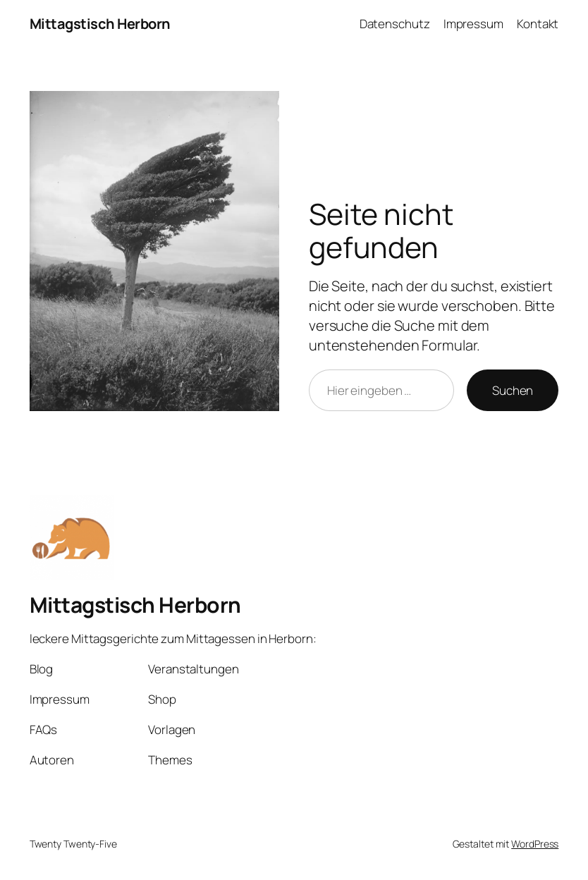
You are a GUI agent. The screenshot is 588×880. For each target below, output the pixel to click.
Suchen (513, 390)
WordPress (535, 844)
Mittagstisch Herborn (100, 24)
